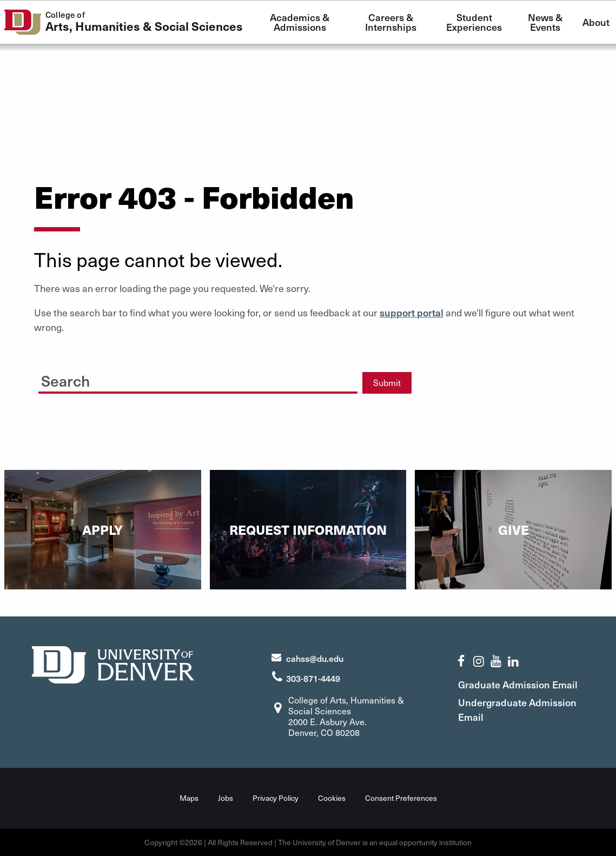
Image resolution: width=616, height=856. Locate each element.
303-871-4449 (313, 678)
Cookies (332, 798)
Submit (387, 383)
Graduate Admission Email (519, 684)
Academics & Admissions (301, 22)
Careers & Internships (391, 22)
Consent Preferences (401, 798)
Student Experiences (474, 22)
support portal (412, 312)
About (596, 22)
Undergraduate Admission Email (518, 709)
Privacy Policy (276, 798)
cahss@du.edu (315, 658)
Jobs (226, 798)
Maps (189, 798)
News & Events (546, 22)
